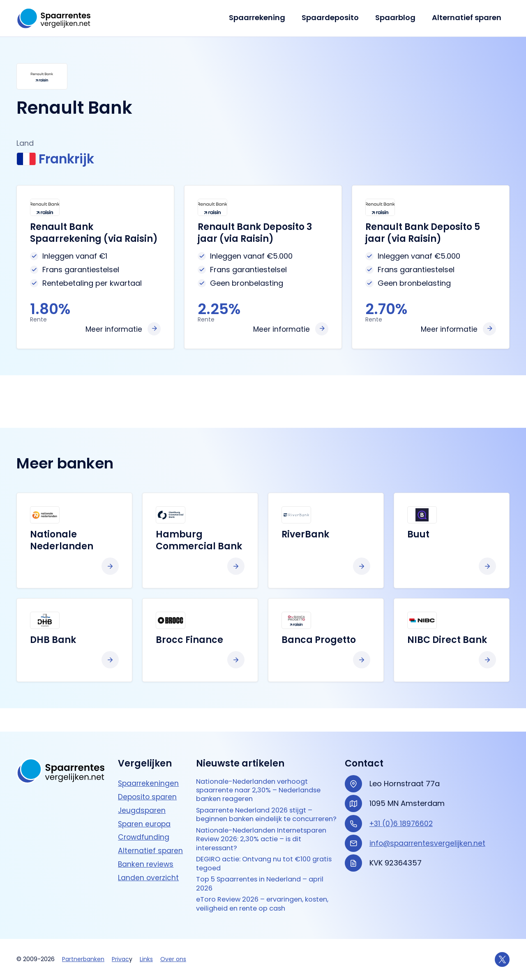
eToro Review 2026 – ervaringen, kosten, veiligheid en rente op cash (260, 903)
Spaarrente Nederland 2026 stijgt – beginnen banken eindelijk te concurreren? (260, 801)
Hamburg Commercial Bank (199, 542)
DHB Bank (53, 641)
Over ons (173, 959)
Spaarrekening (263, 17)
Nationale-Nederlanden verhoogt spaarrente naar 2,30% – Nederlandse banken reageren (265, 770)
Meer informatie (113, 331)
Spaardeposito (334, 17)
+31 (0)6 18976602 (402, 802)
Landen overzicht (149, 856)
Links (146, 959)
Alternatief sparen (467, 17)
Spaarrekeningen (149, 761)
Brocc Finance (189, 641)
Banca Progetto (319, 641)
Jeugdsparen (142, 788)
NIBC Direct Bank (447, 641)
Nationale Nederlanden (62, 542)
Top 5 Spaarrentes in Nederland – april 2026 (258, 881)
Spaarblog (398, 17)
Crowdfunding (144, 816)
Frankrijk (60, 160)
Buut (418, 536)
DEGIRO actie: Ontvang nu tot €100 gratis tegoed (259, 860)
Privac (120, 959)
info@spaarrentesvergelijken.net (429, 821)
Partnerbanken (83, 959)
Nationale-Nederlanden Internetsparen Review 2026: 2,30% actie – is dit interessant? (259, 833)
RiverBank (305, 536)
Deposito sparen (148, 775)
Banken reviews (146, 842)
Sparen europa (145, 802)
